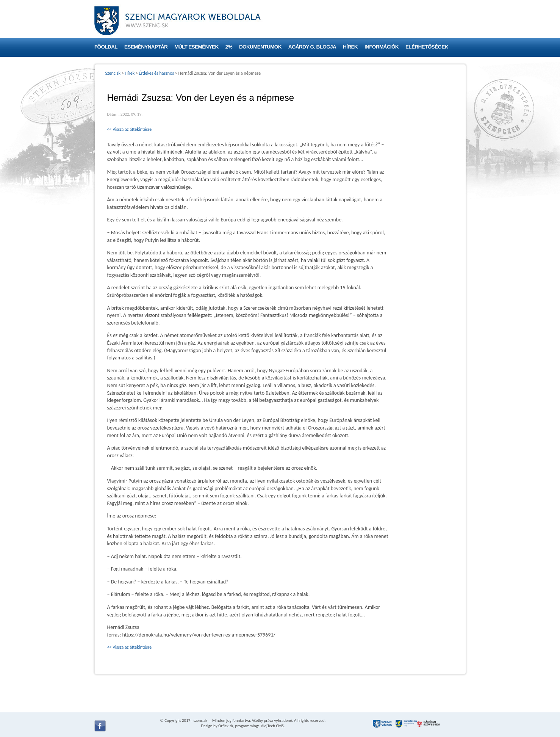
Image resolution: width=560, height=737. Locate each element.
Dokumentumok (260, 47)
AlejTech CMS (272, 726)
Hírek (350, 47)
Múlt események (196, 47)
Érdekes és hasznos (157, 73)
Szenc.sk (113, 73)
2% (229, 47)
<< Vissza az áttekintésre (130, 129)
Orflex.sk (226, 726)
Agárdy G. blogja (312, 47)
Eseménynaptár (146, 47)
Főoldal (106, 47)
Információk (382, 47)
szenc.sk (200, 721)
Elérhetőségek (427, 47)
